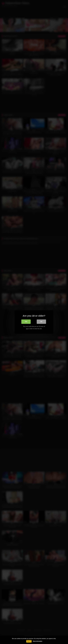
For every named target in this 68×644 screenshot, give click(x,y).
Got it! (29, 641)
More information (38, 641)
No (41, 322)
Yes (26, 322)
